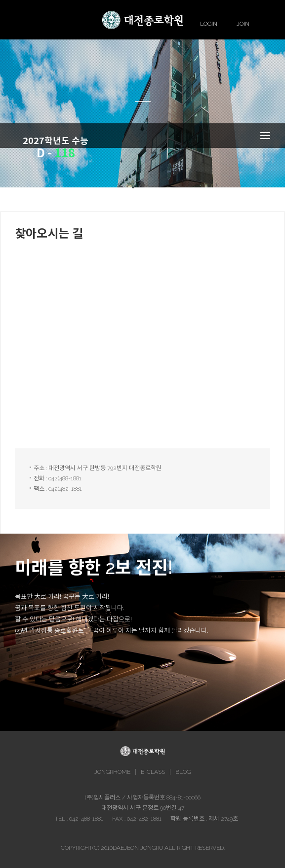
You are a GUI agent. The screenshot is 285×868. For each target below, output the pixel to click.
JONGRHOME (112, 772)
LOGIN (209, 24)
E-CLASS (153, 772)
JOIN (243, 24)
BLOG (183, 772)
